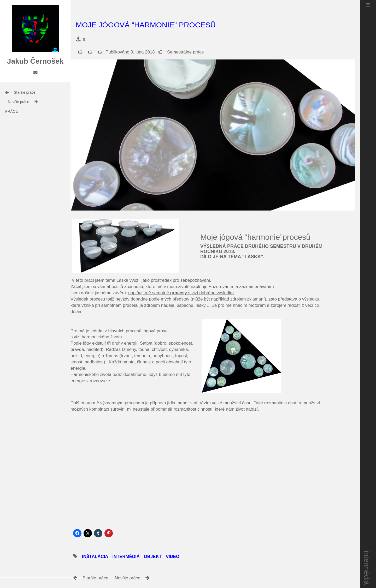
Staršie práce (25, 92)
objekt (153, 557)
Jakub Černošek (35, 61)
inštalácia (95, 557)
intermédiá (367, 568)
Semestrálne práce (181, 52)
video (173, 557)
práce (11, 111)
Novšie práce (19, 102)
